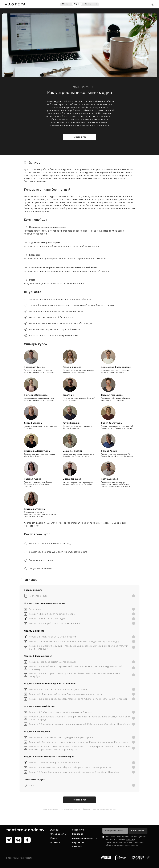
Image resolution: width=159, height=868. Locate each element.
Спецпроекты (91, 4)
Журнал (65, 4)
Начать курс (79, 137)
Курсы (77, 4)
